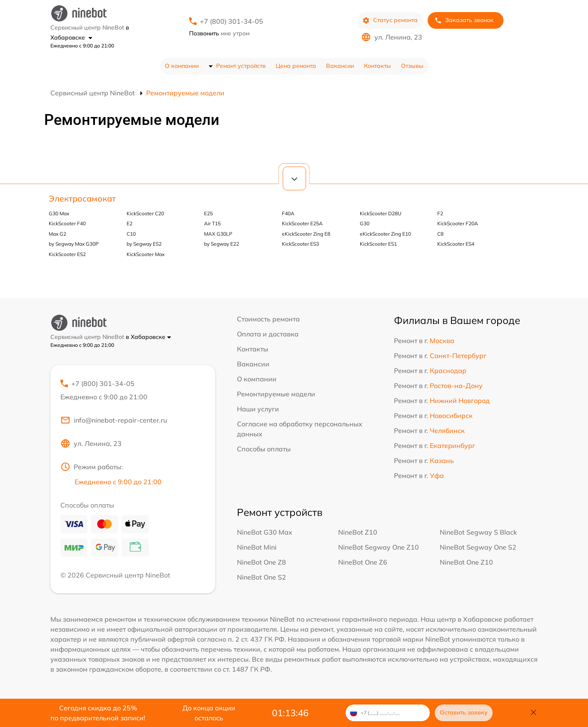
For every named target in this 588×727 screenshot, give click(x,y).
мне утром (219, 33)
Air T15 (212, 223)
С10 (131, 234)
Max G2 (57, 234)
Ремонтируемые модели (276, 394)
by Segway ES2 (144, 244)
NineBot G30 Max (265, 532)
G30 (365, 223)
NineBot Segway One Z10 (379, 547)
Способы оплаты (264, 449)
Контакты (377, 66)
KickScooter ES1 (378, 244)
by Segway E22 (222, 244)
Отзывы (412, 66)
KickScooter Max (146, 254)
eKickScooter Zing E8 (306, 234)
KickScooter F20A (458, 223)
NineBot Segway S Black (478, 532)
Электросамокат (82, 198)
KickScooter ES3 (300, 244)
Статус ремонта (390, 20)
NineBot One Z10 (466, 562)
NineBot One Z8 (262, 562)
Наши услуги (258, 409)
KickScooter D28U (381, 213)
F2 (440, 213)
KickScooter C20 (145, 213)
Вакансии (340, 66)
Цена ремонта (296, 66)
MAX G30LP (218, 234)
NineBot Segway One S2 (478, 547)
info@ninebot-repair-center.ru (114, 420)
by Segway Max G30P (74, 244)
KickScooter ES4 (456, 244)
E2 (130, 223)
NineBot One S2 (262, 577)
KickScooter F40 (67, 223)
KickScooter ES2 (67, 254)
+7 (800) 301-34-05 (232, 21)
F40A (288, 213)
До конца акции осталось (209, 713)
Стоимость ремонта (268, 319)
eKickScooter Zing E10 (385, 234)
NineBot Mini (257, 547)
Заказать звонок (464, 20)
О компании (182, 66)
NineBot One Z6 (363, 562)
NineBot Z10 (358, 532)
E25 (208, 213)
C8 (440, 234)
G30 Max (59, 213)
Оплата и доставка (268, 334)
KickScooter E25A (302, 223)
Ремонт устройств (241, 66)
